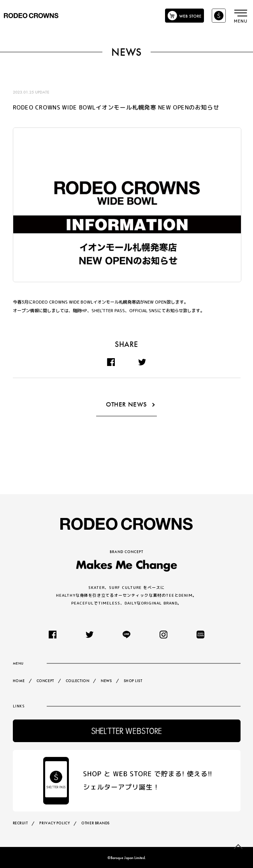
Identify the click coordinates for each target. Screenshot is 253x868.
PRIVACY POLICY (54, 823)
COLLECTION (78, 681)
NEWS (106, 681)
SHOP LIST (133, 681)
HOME (19, 681)
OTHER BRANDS (96, 823)
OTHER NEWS (126, 405)
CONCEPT (45, 681)
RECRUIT (20, 823)
